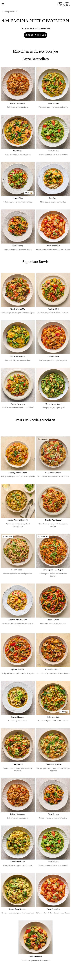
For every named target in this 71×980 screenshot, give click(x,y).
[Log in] (60, 4)
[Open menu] (67, 4)
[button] (36, 4)
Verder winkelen (35, 35)
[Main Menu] (3, 4)
